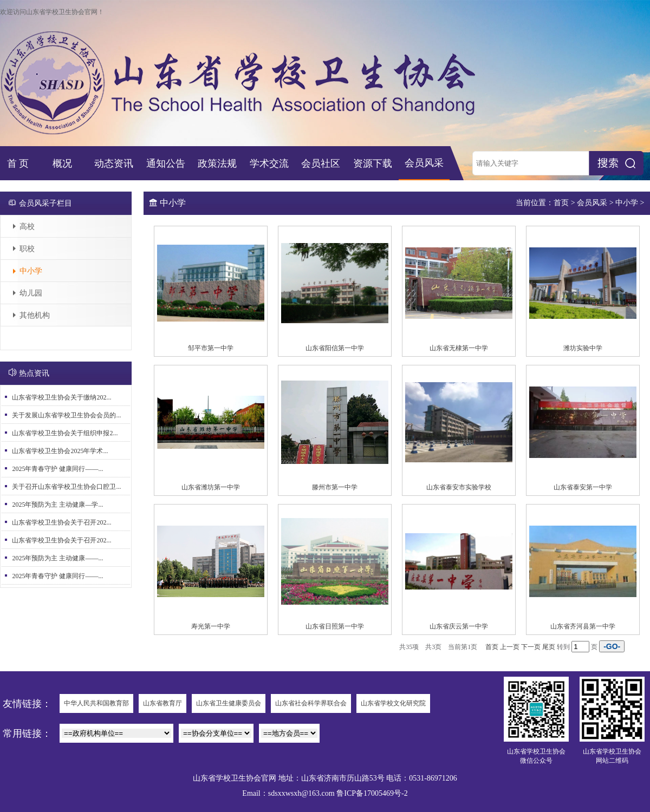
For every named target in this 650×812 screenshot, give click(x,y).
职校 (27, 249)
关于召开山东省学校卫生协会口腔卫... (66, 487)
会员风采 (424, 163)
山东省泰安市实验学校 (459, 487)
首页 (561, 203)
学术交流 (269, 163)
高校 (27, 227)
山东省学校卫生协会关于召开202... (61, 522)
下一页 (531, 647)
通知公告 (166, 163)
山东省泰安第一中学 (583, 487)
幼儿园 (31, 293)
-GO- (612, 646)
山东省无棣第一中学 (459, 348)
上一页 (510, 647)
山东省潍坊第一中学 (211, 487)
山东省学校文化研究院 (393, 703)
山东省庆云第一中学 (459, 626)
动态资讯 (114, 163)
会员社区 (321, 163)
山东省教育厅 (162, 703)
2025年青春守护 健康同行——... (57, 469)
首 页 (18, 163)
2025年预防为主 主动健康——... (57, 558)
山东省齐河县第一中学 (583, 626)
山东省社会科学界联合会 (311, 703)
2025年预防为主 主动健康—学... (57, 505)
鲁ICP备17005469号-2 (372, 793)
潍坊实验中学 (583, 348)
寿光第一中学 (211, 626)
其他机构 (35, 315)
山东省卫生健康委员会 (229, 703)
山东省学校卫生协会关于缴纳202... (61, 397)
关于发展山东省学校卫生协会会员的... (66, 415)
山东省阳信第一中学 (335, 348)
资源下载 (373, 163)
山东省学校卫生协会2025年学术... (60, 451)
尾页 (549, 647)
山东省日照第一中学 (335, 626)
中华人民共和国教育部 (96, 703)
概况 (62, 163)
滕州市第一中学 (335, 487)
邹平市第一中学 (211, 348)
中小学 (31, 271)
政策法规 (217, 163)
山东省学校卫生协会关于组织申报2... (65, 433)
